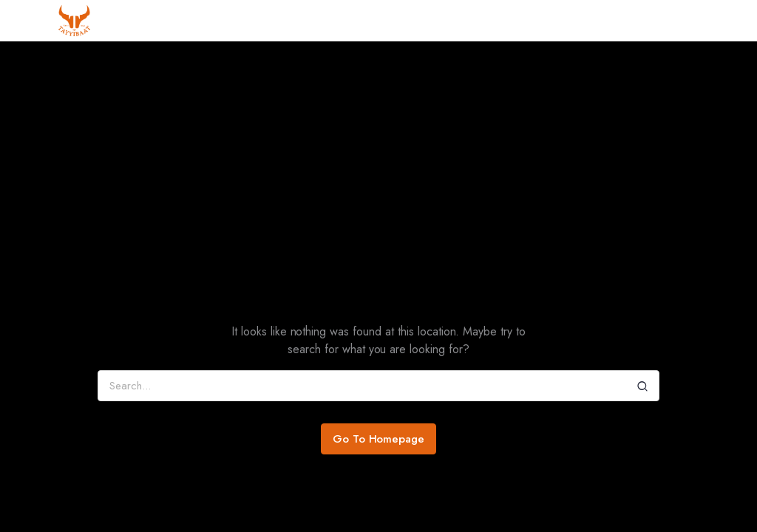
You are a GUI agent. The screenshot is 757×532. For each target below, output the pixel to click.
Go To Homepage (379, 439)
